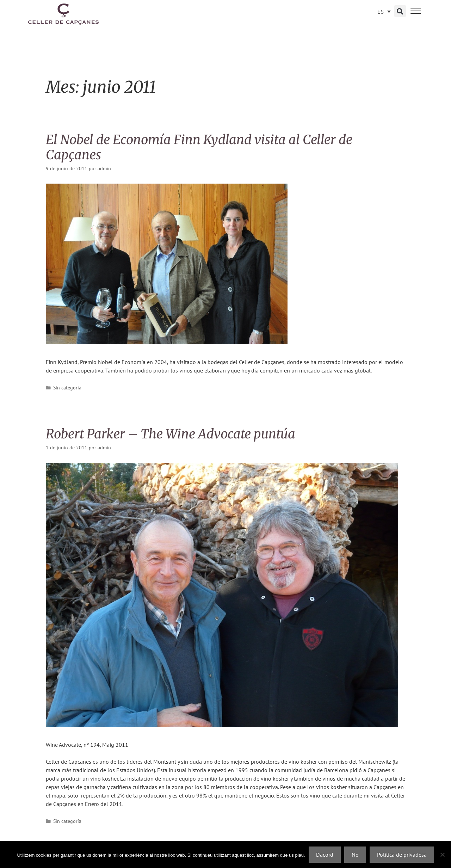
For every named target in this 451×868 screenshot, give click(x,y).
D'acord (325, 855)
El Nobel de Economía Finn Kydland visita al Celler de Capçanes (199, 147)
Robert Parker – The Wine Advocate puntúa (171, 434)
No (355, 855)
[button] (400, 11)
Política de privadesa (402, 855)
